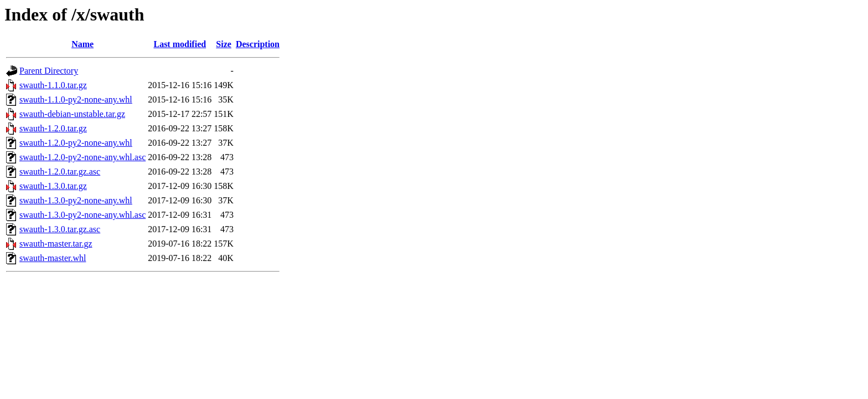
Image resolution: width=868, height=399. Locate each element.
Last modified (180, 44)
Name (82, 44)
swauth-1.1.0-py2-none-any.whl (76, 99)
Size (224, 44)
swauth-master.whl (53, 258)
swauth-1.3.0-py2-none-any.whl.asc (82, 215)
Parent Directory (49, 71)
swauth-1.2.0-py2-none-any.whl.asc (82, 157)
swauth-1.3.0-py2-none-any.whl (76, 200)
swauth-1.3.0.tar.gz (53, 186)
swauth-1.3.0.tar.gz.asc (60, 229)
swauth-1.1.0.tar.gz (53, 85)
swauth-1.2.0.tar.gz (53, 128)
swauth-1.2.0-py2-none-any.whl (76, 143)
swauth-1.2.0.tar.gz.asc (60, 172)
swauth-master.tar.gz (56, 244)
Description (258, 44)
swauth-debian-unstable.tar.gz (72, 114)
